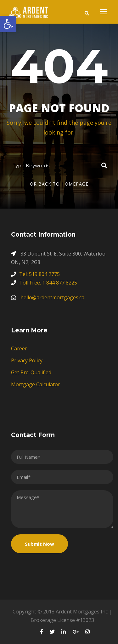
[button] (8, 24)
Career (19, 348)
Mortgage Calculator (36, 384)
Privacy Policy (27, 360)
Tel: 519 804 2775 (39, 274)
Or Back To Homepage (59, 184)
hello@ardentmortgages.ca (52, 297)
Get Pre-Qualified (31, 372)
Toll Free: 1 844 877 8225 (48, 283)
